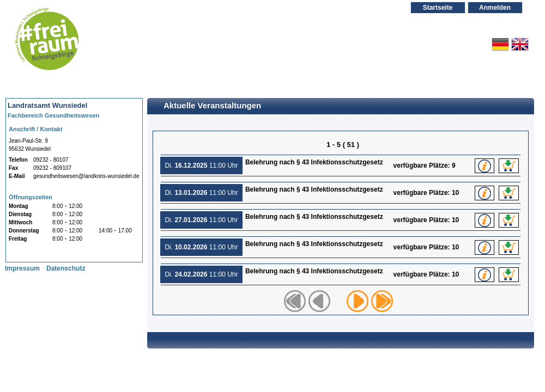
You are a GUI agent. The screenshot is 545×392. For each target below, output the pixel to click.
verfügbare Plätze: (423, 166)
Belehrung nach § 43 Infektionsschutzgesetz (317, 167)
